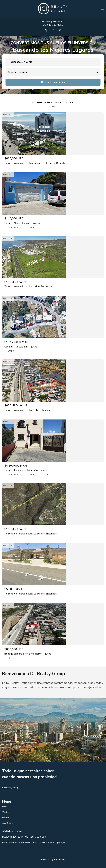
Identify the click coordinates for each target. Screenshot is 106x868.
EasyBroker (59, 860)
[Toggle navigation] (102, 9)
